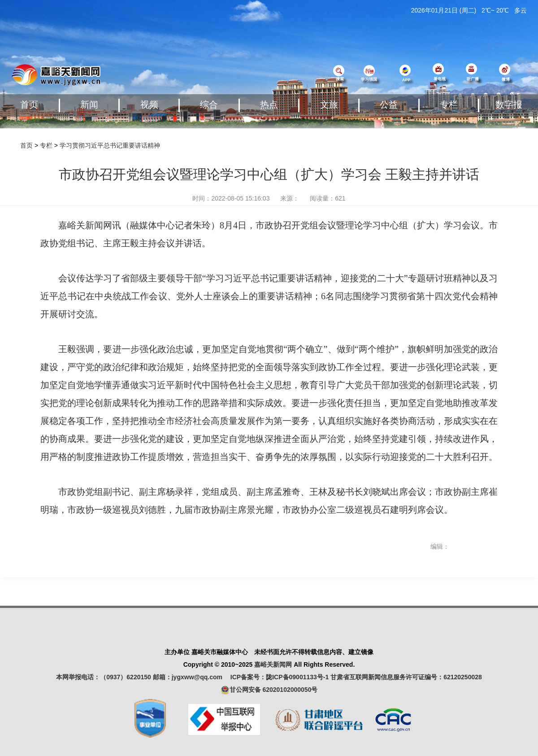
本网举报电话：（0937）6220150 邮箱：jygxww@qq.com (142, 677)
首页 (29, 105)
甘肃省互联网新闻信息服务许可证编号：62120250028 (406, 677)
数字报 (509, 105)
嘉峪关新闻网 (273, 664)
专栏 (449, 105)
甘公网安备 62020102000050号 (269, 690)
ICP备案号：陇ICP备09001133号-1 (280, 677)
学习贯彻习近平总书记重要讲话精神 (110, 145)
